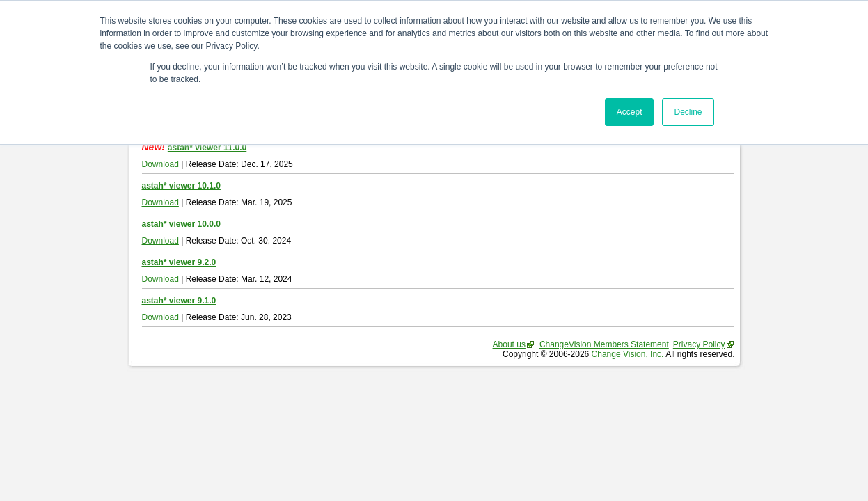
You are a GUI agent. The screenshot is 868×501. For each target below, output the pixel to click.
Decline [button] (688, 112)
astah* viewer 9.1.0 (179, 301)
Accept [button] (630, 112)
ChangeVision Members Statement (604, 344)
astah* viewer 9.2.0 (179, 262)
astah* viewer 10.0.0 (181, 224)
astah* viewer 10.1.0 (181, 186)
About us (509, 344)
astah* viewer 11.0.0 (207, 148)
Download (160, 164)
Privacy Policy (699, 344)
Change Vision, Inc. (628, 354)
